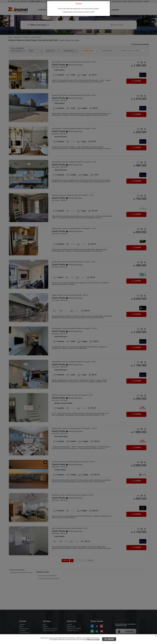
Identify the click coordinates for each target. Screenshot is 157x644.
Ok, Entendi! (109, 639)
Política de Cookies (93, 640)
